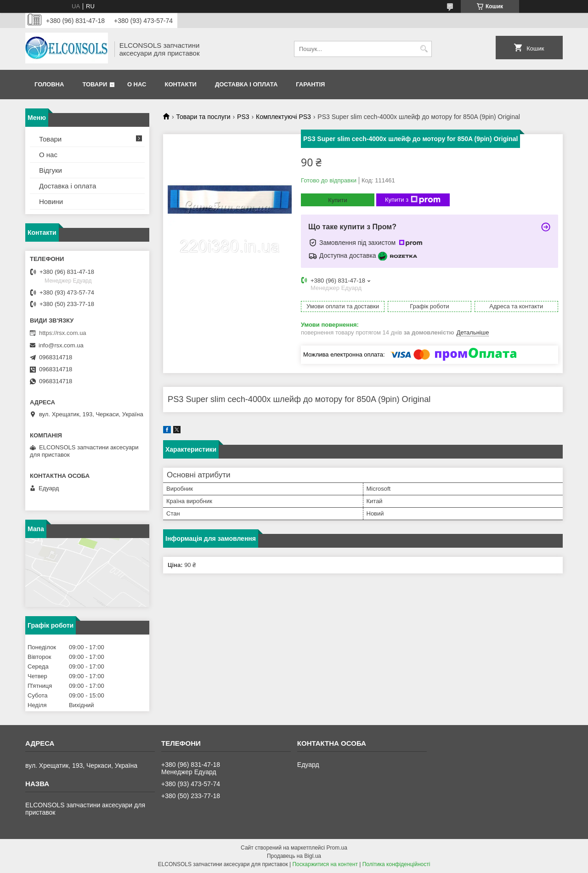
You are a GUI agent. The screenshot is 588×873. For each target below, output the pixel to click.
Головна (49, 84)
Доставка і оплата (246, 84)
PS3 (243, 117)
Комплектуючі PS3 (283, 117)
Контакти (181, 84)
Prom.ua (337, 848)
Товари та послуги (203, 117)
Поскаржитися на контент (325, 864)
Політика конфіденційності (396, 864)
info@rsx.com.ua (61, 345)
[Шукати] (424, 49)
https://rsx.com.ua (63, 333)
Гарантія (310, 84)
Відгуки (51, 170)
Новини (51, 201)
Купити (338, 200)
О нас (137, 84)
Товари (95, 84)
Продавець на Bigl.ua (294, 856)
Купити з (413, 200)
